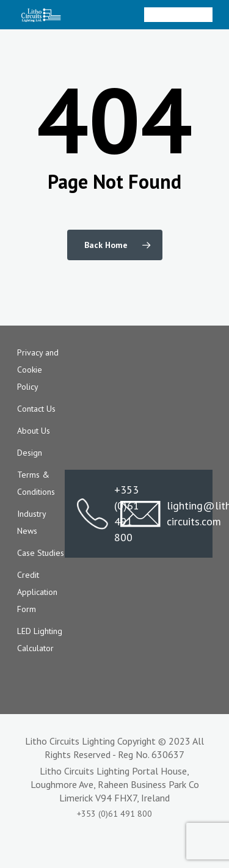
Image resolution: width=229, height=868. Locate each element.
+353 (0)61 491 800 (93, 513)
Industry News (31, 522)
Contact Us (36, 409)
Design (30, 453)
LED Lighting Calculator (40, 640)
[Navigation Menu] (206, 15)
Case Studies (41, 553)
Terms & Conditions (36, 483)
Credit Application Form (37, 592)
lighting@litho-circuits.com (160, 513)
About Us (34, 431)
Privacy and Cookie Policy (38, 370)
